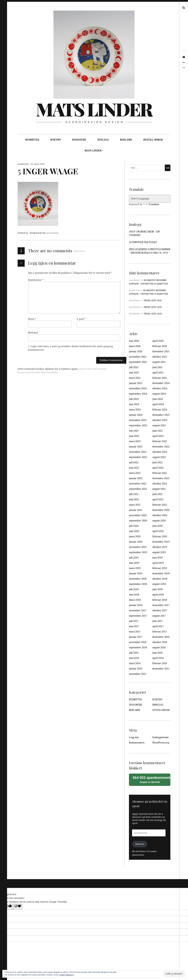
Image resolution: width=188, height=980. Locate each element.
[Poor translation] (18, 907)
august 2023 (159, 425)
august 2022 (159, 457)
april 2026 (158, 341)
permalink (52, 233)
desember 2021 (161, 478)
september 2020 (138, 521)
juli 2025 (134, 367)
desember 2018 (161, 573)
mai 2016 (134, 658)
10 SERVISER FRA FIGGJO (143, 242)
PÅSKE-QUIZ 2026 (153, 300)
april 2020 (158, 531)
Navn (32, 319)
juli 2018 (134, 589)
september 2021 (138, 489)
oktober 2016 (160, 642)
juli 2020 (134, 526)
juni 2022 (157, 462)
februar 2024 (160, 410)
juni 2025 (157, 367)
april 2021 (158, 499)
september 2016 (138, 647)
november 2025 (138, 357)
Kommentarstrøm (139, 743)
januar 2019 (136, 573)
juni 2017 (157, 621)
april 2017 (158, 626)
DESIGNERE (79, 140)
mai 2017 (134, 626)
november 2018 (138, 579)
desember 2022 (161, 447)
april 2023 (158, 436)
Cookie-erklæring (66, 975)
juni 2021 (157, 494)
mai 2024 (134, 404)
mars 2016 (135, 663)
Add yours (79, 251)
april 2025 (158, 373)
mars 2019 (135, 568)
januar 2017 (136, 637)
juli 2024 (134, 399)
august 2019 (159, 552)
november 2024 (138, 388)
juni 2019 (157, 558)
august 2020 (159, 521)
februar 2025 (160, 378)
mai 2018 (134, 595)
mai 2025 (134, 373)
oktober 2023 (160, 420)
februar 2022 (160, 473)
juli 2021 (134, 494)
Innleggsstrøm (160, 737)
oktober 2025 (160, 357)
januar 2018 (136, 605)
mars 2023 (135, 441)
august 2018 (159, 584)
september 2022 (138, 457)
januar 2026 (136, 351)
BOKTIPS (56, 140)
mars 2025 (135, 378)
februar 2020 (160, 536)
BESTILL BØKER (153, 140)
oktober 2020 (160, 515)
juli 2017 (134, 621)
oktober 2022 (160, 452)
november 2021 (138, 484)
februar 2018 (160, 600)
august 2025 (159, 362)
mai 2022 (134, 468)
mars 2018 (135, 600)
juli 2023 (134, 431)
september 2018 (138, 584)
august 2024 (159, 394)
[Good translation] (8, 907)
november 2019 (138, 547)
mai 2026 (134, 341)
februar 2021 (160, 505)
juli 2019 (134, 558)
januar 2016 (136, 669)
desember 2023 (161, 415)
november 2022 (138, 452)
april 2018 (158, 595)
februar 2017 (160, 632)
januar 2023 (136, 447)
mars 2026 (135, 346)
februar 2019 (160, 568)
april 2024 (158, 404)
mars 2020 (135, 536)
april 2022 (158, 468)
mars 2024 (135, 410)
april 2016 (158, 658)
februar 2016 (160, 663)
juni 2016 (157, 653)
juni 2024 (157, 399)
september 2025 (138, 362)
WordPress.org (161, 743)
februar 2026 (160, 346)
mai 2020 (134, 531)
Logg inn (134, 737)
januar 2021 (136, 510)
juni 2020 (157, 526)
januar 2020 (136, 542)
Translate (151, 204)
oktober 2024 (160, 388)
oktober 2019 (160, 547)
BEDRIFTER (32, 140)
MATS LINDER (93, 151)
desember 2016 (161, 637)
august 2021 (159, 489)
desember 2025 (161, 351)
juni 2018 (157, 589)
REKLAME (126, 140)
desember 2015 (161, 669)
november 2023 (138, 420)
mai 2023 (134, 436)
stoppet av (151, 779)
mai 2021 (134, 499)
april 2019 (158, 563)
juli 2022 (134, 462)
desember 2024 (161, 383)
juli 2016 (134, 653)
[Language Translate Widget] (150, 199)
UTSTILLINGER (161, 710)
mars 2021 (135, 505)
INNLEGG (103, 140)
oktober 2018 (160, 579)
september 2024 (138, 394)
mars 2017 (135, 632)
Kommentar (36, 280)
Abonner (140, 844)
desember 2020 (161, 510)
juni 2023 (157, 431)
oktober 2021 (160, 484)
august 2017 (159, 616)
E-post (81, 319)
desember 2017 (161, 605)
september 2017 (138, 616)
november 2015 (138, 674)
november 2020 (138, 515)
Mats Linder (94, 109)
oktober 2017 (160, 610)
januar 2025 (136, 383)
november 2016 (138, 642)
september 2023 (138, 425)
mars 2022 (135, 473)
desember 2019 (161, 542)
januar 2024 (136, 415)
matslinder (24, 164)
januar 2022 (136, 478)
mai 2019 (134, 563)
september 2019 (138, 552)
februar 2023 (160, 441)
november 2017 (138, 610)
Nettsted (33, 333)
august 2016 (159, 647)
